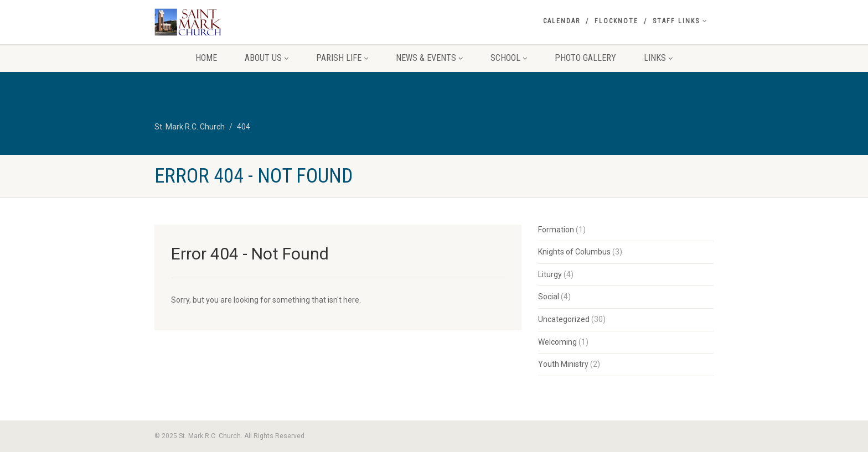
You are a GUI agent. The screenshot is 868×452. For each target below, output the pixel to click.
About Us (267, 58)
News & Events (429, 58)
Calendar (562, 21)
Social (549, 297)
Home (206, 58)
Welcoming (557, 342)
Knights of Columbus (574, 252)
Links (658, 58)
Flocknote (616, 21)
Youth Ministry (563, 364)
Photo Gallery (585, 58)
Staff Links (680, 21)
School (509, 58)
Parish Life (342, 58)
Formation (556, 230)
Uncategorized (564, 319)
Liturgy (550, 274)
